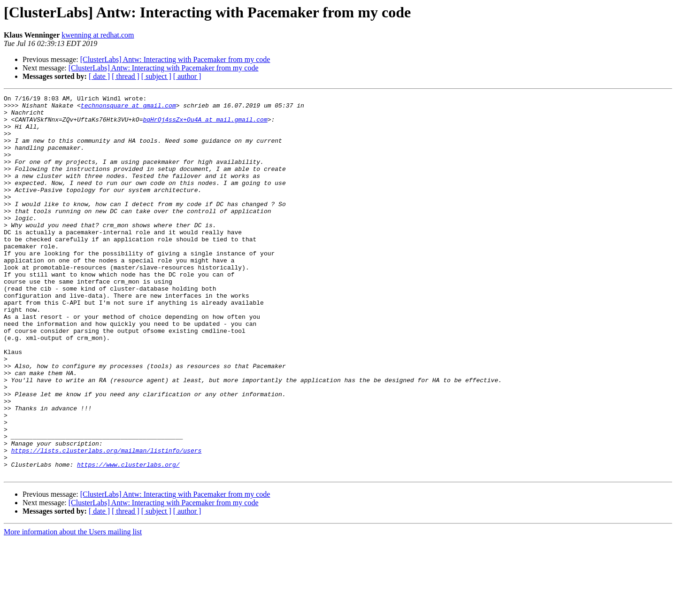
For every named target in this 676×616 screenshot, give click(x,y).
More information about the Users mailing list (73, 608)
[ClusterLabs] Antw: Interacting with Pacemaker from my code (175, 59)
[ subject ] (156, 76)
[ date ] (99, 76)
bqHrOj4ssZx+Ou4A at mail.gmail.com (205, 125)
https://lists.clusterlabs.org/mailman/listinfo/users (107, 522)
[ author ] (187, 76)
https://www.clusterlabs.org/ (128, 539)
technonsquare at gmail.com (128, 108)
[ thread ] (126, 76)
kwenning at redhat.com (98, 35)
